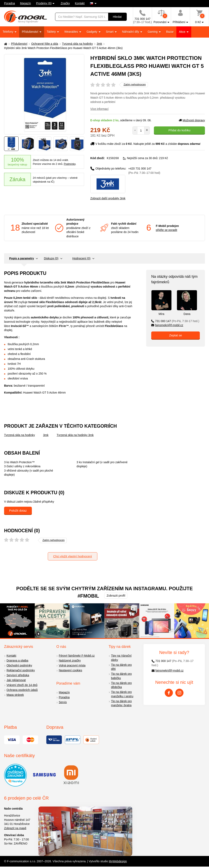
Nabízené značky (70, 660)
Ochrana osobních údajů (22, 690)
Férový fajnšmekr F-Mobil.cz (77, 655)
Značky (65, 3)
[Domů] (5, 44)
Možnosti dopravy (192, 120)
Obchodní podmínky (19, 665)
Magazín (26, 3)
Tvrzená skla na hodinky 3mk (75, 435)
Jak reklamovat (16, 680)
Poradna (9, 3)
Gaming (153, 32)
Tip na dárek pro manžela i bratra (121, 703)
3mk (99, 44)
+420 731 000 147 (144, 170)
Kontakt (80, 3)
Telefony (8, 32)
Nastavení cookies (70, 670)
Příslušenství (30, 32)
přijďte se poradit (167, 230)
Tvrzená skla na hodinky (77, 44)
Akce (183, 32)
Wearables (72, 32)
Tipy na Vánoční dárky (121, 658)
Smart (110, 32)
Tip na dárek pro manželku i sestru (122, 694)
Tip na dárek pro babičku (121, 676)
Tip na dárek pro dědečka (121, 685)
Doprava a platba (17, 660)
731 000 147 (175, 321)
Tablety (52, 32)
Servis (63, 702)
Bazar (170, 32)
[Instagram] (179, 693)
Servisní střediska (18, 675)
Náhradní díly (131, 32)
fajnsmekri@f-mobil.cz (167, 325)
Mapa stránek (15, 695)
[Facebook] (169, 693)
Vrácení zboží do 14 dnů (22, 685)
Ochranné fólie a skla (45, 44)
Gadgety (92, 32)
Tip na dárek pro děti (121, 667)
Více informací (99, 109)
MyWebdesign (118, 861)
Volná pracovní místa (72, 665)
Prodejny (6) (44, 3)
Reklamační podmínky (21, 670)
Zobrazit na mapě (15, 828)
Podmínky (70, 164)
